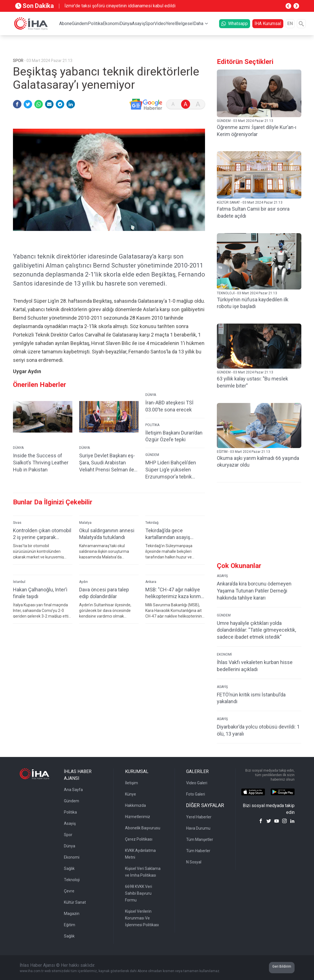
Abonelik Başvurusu (143, 828)
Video (160, 24)
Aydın (83, 591)
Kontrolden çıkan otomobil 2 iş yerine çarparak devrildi (42, 543)
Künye (131, 794)
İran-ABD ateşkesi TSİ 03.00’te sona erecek (169, 415)
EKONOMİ (224, 654)
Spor (150, 24)
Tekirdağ (152, 532)
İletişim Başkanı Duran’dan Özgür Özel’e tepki (174, 445)
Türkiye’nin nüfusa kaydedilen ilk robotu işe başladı (253, 303)
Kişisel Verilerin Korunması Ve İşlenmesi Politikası (142, 918)
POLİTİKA (152, 434)
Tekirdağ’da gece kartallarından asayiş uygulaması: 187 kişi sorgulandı (168, 543)
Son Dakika (34, 6)
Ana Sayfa (73, 790)
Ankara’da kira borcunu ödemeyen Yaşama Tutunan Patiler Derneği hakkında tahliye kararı (254, 591)
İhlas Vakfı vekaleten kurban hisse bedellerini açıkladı (255, 666)
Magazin (72, 914)
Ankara (151, 591)
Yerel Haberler (199, 817)
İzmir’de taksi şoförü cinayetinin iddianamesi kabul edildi (120, 6)
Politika (95, 24)
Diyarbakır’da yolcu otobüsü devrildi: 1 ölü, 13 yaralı (258, 730)
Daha (198, 24)
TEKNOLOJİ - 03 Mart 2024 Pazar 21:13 (247, 293)
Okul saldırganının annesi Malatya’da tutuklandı (107, 543)
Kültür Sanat (75, 902)
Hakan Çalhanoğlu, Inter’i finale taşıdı (40, 602)
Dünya (126, 24)
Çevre (69, 891)
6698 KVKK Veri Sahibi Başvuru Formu (139, 893)
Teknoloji (72, 880)
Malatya (85, 532)
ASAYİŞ (222, 576)
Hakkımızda (135, 805)
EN (290, 24)
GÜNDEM (152, 464)
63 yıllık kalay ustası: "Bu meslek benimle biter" (252, 382)
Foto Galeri (196, 794)
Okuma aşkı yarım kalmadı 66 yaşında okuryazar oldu (258, 462)
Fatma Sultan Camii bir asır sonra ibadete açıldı (253, 212)
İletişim (132, 783)
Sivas (17, 532)
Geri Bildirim (282, 966)
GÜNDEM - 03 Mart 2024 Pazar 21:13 (245, 121)
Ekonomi (111, 24)
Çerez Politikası (139, 839)
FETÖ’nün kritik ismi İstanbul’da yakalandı (251, 698)
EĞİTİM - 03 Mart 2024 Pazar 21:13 (243, 452)
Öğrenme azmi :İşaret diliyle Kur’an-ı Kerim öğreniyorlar (257, 131)
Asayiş (138, 24)
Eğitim (70, 925)
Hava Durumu (198, 828)
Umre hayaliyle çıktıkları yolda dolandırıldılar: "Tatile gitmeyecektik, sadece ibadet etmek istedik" (256, 630)
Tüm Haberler (198, 851)
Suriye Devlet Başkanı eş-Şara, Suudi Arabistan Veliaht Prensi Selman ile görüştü (107, 472)
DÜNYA (18, 457)
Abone (65, 24)
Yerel (171, 24)
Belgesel (185, 24)
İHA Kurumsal (268, 24)
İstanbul (19, 591)
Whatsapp (235, 24)
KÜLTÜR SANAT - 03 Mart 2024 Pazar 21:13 (250, 202)
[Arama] (301, 24)
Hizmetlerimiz (138, 817)
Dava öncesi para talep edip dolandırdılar (104, 602)
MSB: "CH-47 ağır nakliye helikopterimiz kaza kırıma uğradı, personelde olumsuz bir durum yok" (174, 602)
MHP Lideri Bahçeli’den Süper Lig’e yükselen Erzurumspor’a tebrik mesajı (171, 479)
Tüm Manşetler (200, 839)
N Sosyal (194, 862)
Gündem (80, 24)
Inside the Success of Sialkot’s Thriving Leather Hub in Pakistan (41, 472)
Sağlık (69, 868)
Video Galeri (197, 783)
